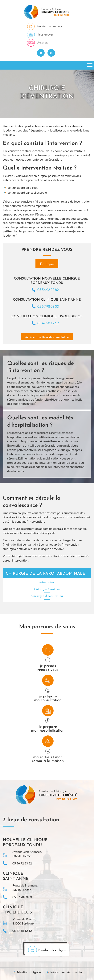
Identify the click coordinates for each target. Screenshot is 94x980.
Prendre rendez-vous (49, 27)
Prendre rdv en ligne (52, 950)
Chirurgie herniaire (47, 589)
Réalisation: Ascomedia (66, 972)
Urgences (43, 43)
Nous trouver (45, 35)
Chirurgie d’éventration (47, 596)
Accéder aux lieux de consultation (47, 337)
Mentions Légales (29, 972)
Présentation (47, 582)
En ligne (47, 264)
